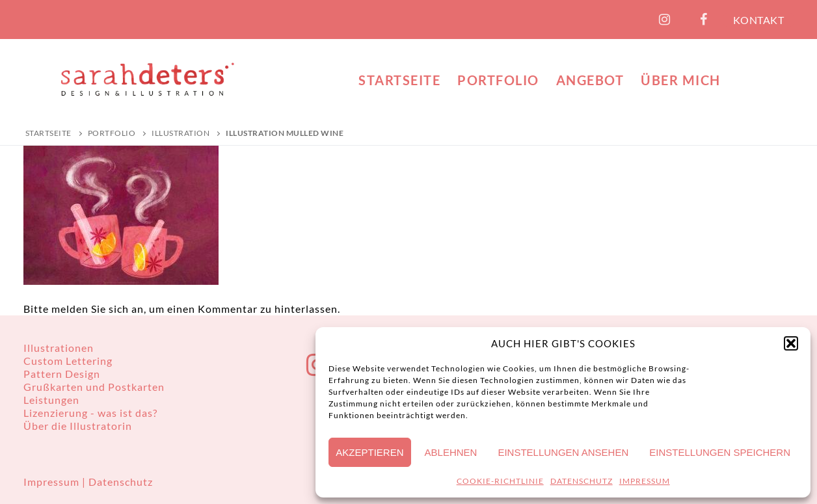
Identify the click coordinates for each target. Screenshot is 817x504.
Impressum (53, 482)
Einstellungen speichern (720, 452)
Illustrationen (59, 348)
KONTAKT (759, 20)
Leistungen (51, 400)
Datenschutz (121, 482)
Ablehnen (451, 452)
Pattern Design (62, 374)
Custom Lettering (68, 361)
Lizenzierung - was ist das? (90, 413)
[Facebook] (704, 20)
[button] (791, 343)
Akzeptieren (369, 452)
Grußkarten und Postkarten (94, 387)
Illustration (181, 133)
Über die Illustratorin (78, 426)
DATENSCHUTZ (582, 481)
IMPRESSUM (645, 481)
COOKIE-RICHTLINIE (500, 481)
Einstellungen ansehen (563, 452)
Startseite (48, 133)
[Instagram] (665, 20)
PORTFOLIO (112, 133)
